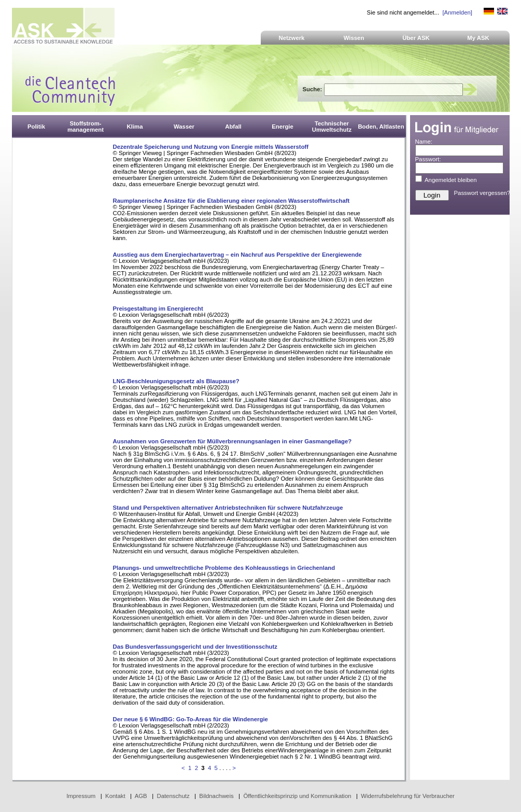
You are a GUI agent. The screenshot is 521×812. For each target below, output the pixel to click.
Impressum (81, 796)
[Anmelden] (457, 12)
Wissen (354, 38)
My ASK (478, 38)
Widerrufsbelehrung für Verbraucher (408, 796)
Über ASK (416, 38)
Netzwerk (292, 38)
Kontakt (115, 796)
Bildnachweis (216, 796)
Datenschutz (173, 796)
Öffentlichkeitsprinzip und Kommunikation (297, 796)
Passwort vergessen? (482, 193)
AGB (141, 796)
